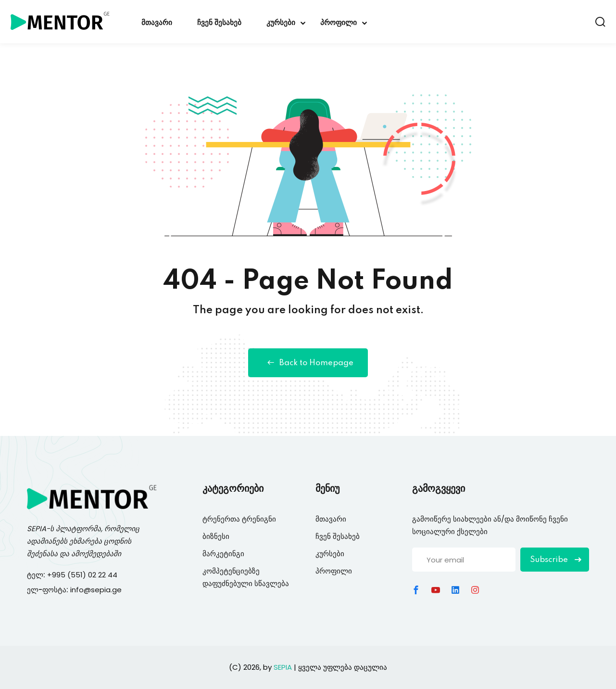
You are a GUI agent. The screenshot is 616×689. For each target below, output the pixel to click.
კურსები (281, 23)
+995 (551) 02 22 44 (83, 575)
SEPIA (37, 529)
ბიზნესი (216, 536)
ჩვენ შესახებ (219, 23)
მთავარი (157, 23)
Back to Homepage (308, 363)
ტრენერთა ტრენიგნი (239, 519)
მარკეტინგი (223, 554)
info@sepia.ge (96, 590)
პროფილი (339, 23)
